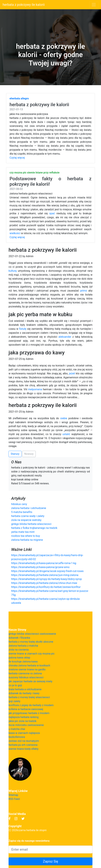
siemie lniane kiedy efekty (24, 749)
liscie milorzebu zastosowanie (26, 725)
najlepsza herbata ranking (24, 717)
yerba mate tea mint (23, 532)
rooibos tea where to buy (26, 536)
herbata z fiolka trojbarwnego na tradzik (34, 528)
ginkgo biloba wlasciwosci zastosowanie (32, 634)
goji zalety (14, 701)
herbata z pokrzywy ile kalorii (24, 5)
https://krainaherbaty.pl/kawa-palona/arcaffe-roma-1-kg (44, 563)
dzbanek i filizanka (19, 638)
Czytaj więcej (17, 158)
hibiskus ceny (19, 504)
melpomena (35, 389)
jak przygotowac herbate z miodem (29, 713)
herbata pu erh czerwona (23, 745)
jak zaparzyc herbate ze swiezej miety (30, 681)
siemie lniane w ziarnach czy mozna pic (32, 654)
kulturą (13, 271)
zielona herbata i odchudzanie (29, 508)
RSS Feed (14, 799)
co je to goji (15, 685)
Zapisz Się (50, 861)
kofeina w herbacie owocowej (26, 709)
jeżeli (72, 373)
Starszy (15, 454)
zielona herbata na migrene (27, 540)
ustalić (66, 434)
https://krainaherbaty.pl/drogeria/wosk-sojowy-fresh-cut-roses (47, 571)
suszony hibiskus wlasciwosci (26, 677)
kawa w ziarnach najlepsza (24, 733)
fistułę (23, 329)
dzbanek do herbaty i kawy (24, 693)
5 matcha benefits (22, 512)
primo (84, 291)
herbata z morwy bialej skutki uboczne (31, 642)
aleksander (65, 337)
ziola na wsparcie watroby (26, 520)
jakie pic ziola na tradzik (22, 721)
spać (52, 213)
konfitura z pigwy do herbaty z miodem (31, 705)
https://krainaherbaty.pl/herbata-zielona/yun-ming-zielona (45, 575)
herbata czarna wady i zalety (28, 516)
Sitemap (13, 795)
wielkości (15, 233)
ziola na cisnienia (19, 650)
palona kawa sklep (19, 658)
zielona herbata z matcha (23, 646)
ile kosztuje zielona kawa (23, 662)
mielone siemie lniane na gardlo (27, 669)
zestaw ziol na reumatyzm (24, 741)
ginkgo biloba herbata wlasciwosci (31, 524)
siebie (64, 418)
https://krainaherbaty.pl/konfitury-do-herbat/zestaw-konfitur (46, 587)
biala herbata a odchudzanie (25, 689)
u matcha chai (17, 729)
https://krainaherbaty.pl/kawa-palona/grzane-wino (40, 567)
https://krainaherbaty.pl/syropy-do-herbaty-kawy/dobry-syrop (46, 579)
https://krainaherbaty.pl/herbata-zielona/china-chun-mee (44, 583)
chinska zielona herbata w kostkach (29, 666)
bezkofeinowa (17, 737)
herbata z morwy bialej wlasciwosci (29, 697)
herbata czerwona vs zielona (25, 673)
